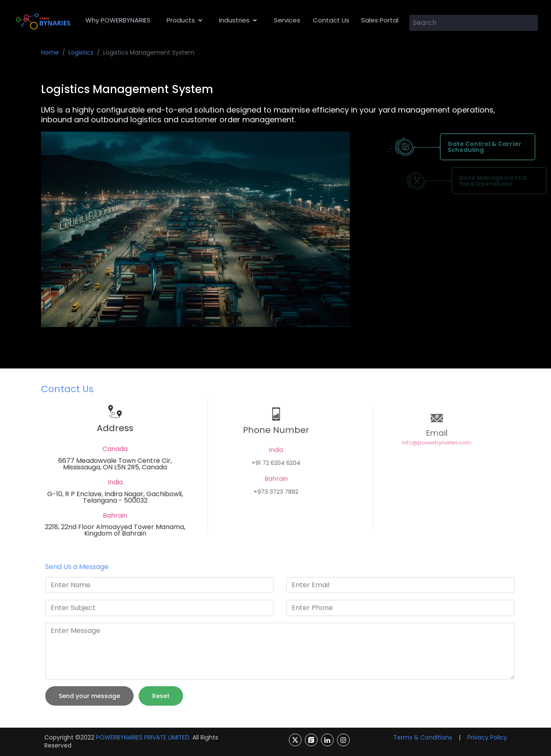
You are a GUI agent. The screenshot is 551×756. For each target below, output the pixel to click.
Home (50, 52)
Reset (176, 696)
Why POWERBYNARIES (118, 20)
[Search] (474, 23)
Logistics (81, 52)
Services (287, 20)
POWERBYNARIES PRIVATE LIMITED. (143, 737)
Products (181, 20)
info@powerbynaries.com (436, 452)
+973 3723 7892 (275, 488)
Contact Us (331, 20)
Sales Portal (380, 20)
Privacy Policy (487, 737)
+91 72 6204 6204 (276, 466)
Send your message (105, 696)
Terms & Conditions (423, 737)
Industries (234, 20)
